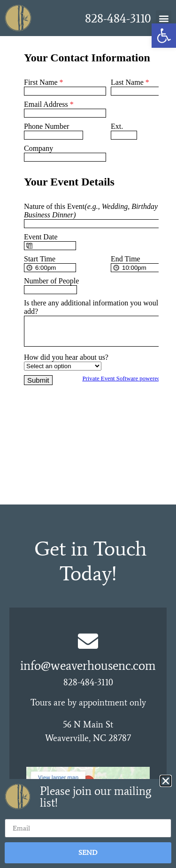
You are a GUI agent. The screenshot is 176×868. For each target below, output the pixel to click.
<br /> (88, 270)
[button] (164, 18)
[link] (164, 36)
